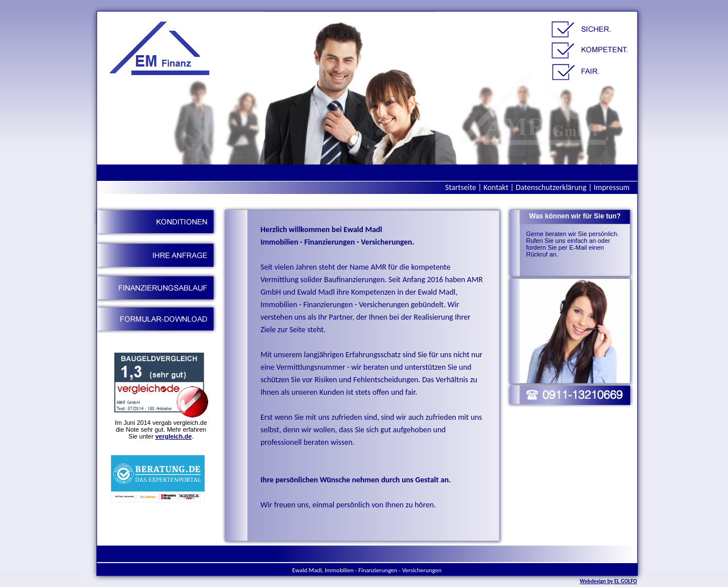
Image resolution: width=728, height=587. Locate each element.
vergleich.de (173, 436)
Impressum (612, 187)
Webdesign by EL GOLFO (608, 581)
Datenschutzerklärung (551, 187)
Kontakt (496, 187)
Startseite (461, 187)
